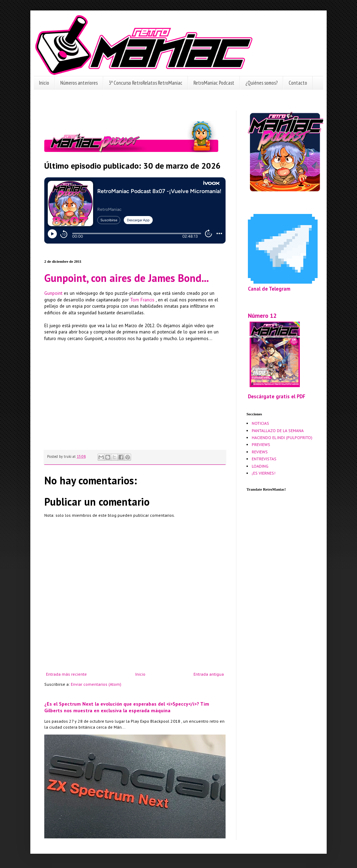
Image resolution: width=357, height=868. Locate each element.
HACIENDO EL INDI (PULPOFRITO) (282, 437)
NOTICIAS (260, 423)
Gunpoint (53, 293)
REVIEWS (260, 452)
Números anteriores (79, 83)
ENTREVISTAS (264, 459)
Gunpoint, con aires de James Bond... (127, 278)
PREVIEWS (261, 444)
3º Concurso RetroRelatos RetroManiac (146, 83)
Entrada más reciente (66, 674)
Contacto (298, 83)
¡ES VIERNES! (264, 473)
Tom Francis (143, 300)
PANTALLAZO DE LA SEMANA (278, 431)
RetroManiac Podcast (214, 83)
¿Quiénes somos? (261, 83)
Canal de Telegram (269, 289)
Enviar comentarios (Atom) (96, 684)
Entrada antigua (209, 674)
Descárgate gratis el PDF (277, 396)
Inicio (44, 83)
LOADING (260, 466)
